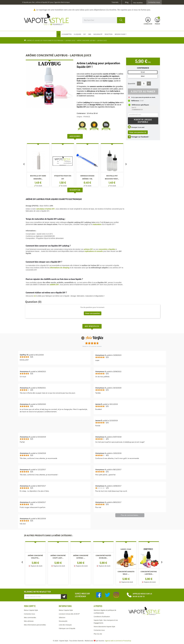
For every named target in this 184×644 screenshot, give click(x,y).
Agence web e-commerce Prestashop (118, 641)
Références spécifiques (140, 105)
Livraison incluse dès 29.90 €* (69, 614)
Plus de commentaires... (130, 515)
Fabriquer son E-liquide (67, 628)
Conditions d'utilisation (102, 617)
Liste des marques (65, 625)
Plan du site (98, 634)
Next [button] (126, 165)
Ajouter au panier (143, 92)
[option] (38, 165)
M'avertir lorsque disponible (143, 121)
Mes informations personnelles (35, 625)
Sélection (62, 617)
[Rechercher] (104, 20)
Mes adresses (29, 621)
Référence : (136, 101)
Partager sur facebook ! (140, 137)
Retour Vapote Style (31, 610)
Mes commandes (30, 617)
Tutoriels (115, 2)
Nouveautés (63, 621)
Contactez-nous (154, 2)
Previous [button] (24, 165)
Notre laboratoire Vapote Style (104, 626)
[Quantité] (144, 84)
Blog (127, 2)
